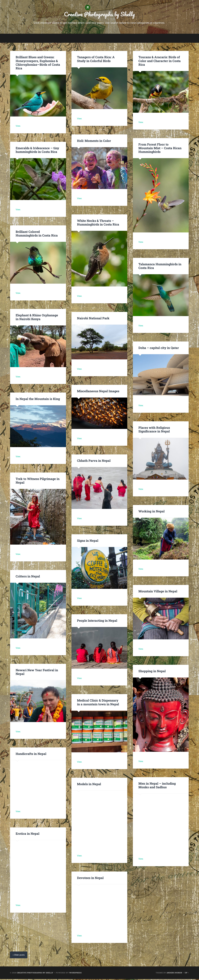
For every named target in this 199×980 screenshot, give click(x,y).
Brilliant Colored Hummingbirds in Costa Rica (37, 234)
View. (18, 127)
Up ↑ (187, 974)
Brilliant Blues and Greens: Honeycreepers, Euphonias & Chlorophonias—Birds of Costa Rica (38, 63)
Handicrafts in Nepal (31, 754)
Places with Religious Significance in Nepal (154, 430)
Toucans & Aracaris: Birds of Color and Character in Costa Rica (160, 62)
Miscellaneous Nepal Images (98, 392)
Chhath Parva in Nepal (94, 461)
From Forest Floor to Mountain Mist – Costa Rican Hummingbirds (160, 149)
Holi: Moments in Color (94, 141)
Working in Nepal (151, 512)
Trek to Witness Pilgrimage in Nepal (37, 481)
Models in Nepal (89, 785)
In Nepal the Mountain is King (38, 400)
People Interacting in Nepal (97, 621)
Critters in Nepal (28, 577)
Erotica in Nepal (27, 834)
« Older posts (19, 956)
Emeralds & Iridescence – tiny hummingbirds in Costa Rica (37, 151)
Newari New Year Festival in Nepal (37, 673)
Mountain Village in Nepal (158, 592)
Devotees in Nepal (90, 879)
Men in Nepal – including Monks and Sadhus (157, 786)
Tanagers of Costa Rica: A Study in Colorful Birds (96, 60)
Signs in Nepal (88, 541)
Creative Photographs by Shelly (99, 14)
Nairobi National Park (93, 319)
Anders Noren (174, 974)
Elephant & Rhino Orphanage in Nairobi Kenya (37, 318)
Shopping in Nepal (152, 672)
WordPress (75, 974)
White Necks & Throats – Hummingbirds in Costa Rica (98, 223)
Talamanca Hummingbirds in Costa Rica (160, 267)
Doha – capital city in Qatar (159, 349)
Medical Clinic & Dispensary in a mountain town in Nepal (98, 703)
